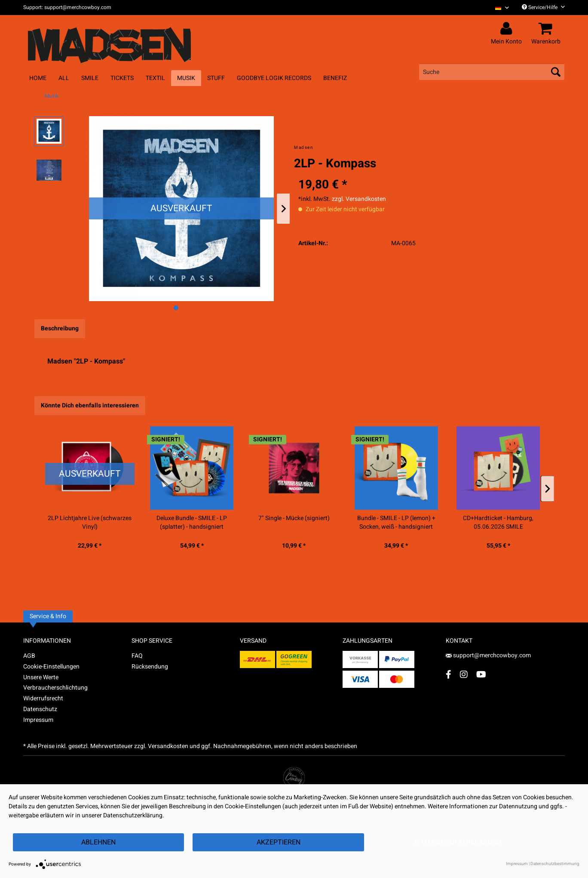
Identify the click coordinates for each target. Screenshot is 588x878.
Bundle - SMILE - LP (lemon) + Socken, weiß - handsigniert (396, 523)
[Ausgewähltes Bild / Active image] (176, 308)
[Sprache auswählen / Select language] (502, 8)
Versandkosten (168, 746)
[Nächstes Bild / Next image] (186, 308)
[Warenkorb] (547, 29)
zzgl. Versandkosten (359, 199)
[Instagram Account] (464, 674)
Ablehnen (98, 842)
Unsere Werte (41, 677)
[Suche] (492, 72)
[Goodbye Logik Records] (274, 78)
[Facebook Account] (449, 674)
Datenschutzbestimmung (555, 864)
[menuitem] (499, 8)
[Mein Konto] (508, 29)
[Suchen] (556, 72)
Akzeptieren (279, 842)
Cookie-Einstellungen (51, 667)
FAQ (137, 656)
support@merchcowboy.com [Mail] (488, 655)
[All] (64, 78)
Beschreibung (60, 328)
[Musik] (186, 78)
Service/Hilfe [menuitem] (543, 7)
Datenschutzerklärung (458, 842)
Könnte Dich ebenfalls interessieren (90, 405)
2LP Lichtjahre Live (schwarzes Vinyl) (90, 523)
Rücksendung (150, 667)
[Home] (38, 78)
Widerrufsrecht (43, 698)
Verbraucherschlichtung (55, 688)
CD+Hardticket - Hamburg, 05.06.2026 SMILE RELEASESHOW (498, 523)
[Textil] (155, 78)
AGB (29, 656)
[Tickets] (122, 78)
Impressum (38, 720)
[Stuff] (216, 78)
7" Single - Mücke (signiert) (294, 518)
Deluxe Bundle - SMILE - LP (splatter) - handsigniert (192, 523)
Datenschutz (40, 709)
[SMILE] (90, 78)
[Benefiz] (335, 78)
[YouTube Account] (481, 674)
